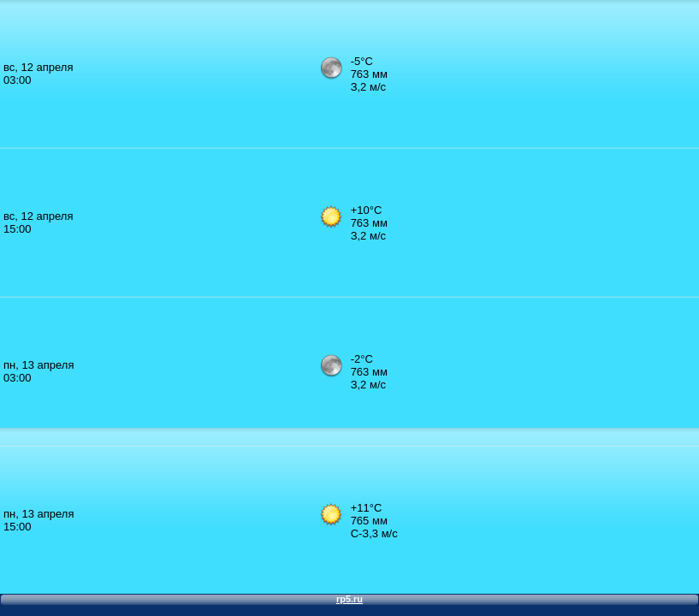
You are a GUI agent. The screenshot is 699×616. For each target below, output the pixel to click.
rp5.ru (349, 599)
